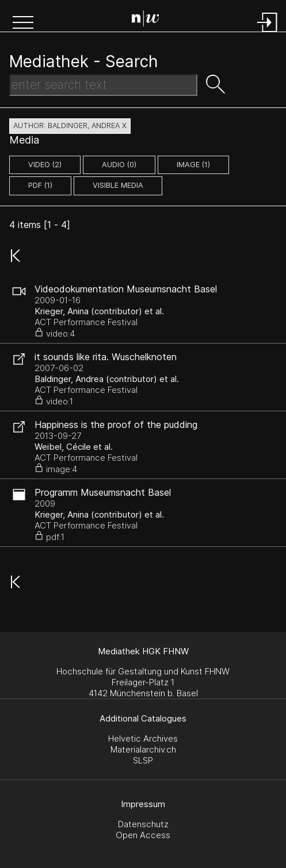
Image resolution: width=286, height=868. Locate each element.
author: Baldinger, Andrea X (70, 126)
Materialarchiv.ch (143, 749)
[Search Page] (146, 20)
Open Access (143, 835)
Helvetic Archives (143, 738)
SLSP (143, 760)
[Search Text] (103, 85)
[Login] (268, 33)
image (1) (193, 165)
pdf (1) (40, 185)
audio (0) (119, 165)
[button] (23, 24)
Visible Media (118, 185)
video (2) (45, 165)
